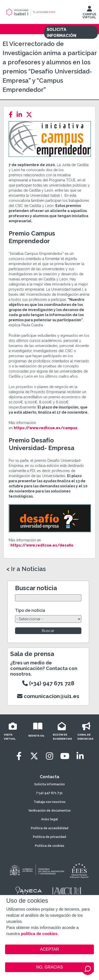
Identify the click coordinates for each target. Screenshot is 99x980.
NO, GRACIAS (50, 967)
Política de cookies (50, 846)
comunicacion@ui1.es (48, 696)
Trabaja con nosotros (50, 802)
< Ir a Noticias (26, 569)
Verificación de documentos (49, 811)
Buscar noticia (36, 588)
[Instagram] (49, 756)
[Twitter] (31, 115)
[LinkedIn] (21, 115)
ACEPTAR (49, 949)
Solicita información (49, 784)
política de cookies (39, 934)
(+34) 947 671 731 (49, 793)
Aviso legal (49, 819)
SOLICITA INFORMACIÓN (61, 33)
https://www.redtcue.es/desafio (42, 545)
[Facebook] (12, 115)
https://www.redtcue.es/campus (46, 428)
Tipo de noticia (30, 610)
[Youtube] (65, 756)
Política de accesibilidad (50, 828)
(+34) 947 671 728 (48, 683)
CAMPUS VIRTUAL (89, 14)
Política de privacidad (49, 837)
